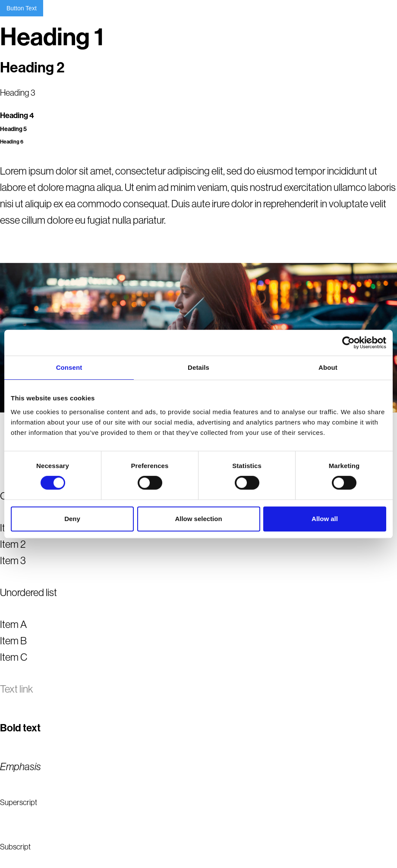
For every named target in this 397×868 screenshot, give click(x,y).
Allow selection (198, 519)
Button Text (22, 8)
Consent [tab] (69, 367)
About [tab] (328, 367)
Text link (16, 689)
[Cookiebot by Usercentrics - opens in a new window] (348, 343)
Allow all (325, 519)
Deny (72, 519)
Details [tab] (198, 367)
